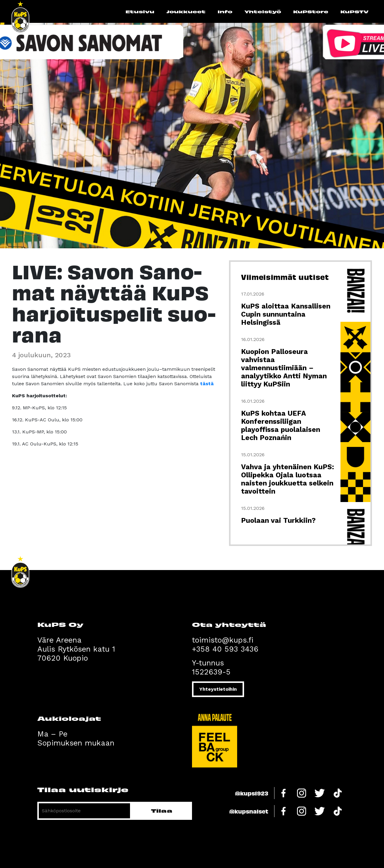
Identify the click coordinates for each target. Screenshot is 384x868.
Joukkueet (186, 11)
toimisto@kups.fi (223, 640)
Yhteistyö (263, 11)
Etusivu (140, 11)
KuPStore (311, 11)
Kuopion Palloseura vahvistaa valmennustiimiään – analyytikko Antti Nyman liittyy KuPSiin (284, 368)
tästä (207, 384)
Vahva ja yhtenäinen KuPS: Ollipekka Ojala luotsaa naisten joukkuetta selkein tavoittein (288, 479)
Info (225, 11)
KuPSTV (355, 11)
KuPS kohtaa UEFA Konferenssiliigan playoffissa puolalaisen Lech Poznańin (281, 426)
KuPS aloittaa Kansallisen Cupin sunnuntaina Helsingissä (286, 314)
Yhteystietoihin (218, 689)
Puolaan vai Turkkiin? (278, 521)
